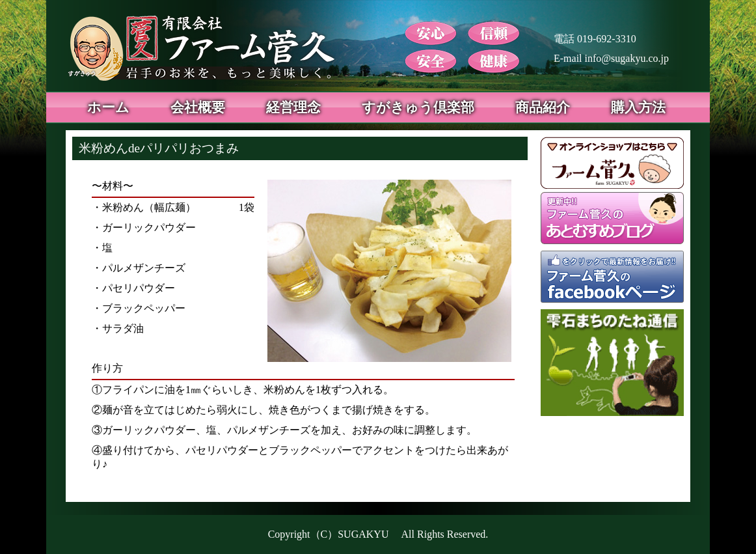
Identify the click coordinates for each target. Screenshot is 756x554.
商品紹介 (543, 107)
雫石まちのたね (615, 363)
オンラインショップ (612, 163)
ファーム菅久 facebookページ (612, 280)
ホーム (108, 107)
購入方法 (638, 107)
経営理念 (293, 107)
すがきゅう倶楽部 (418, 107)
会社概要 (198, 107)
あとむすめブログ (612, 221)
